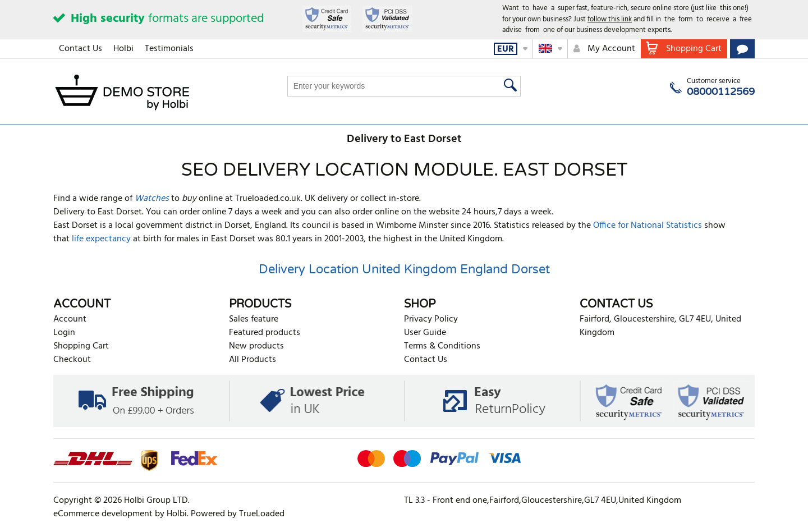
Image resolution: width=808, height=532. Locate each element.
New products (256, 346)
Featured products (265, 333)
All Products (252, 360)
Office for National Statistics (648, 226)
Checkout (72, 360)
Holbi (123, 49)
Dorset (531, 269)
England (484, 269)
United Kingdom (409, 269)
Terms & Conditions (442, 346)
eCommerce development (103, 514)
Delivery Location (309, 269)
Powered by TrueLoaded (238, 514)
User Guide (425, 333)
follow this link (610, 19)
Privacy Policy (431, 319)
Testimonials (169, 49)
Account (70, 319)
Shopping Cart (81, 346)
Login (64, 333)
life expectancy (101, 239)
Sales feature (254, 319)
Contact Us (81, 49)
